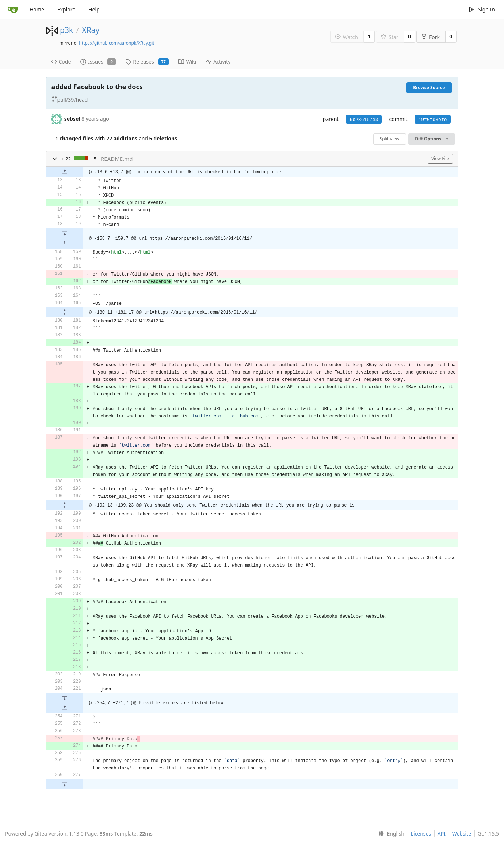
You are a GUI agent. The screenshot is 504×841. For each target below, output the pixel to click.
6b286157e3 (364, 120)
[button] (55, 159)
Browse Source (429, 88)
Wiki (187, 62)
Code (61, 62)
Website (462, 834)
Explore (66, 9)
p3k (66, 30)
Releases (147, 62)
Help (94, 9)
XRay (91, 30)
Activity (218, 62)
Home (37, 9)
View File (440, 158)
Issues (98, 62)
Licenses (421, 834)
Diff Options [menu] (432, 139)
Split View (390, 139)
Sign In (482, 9)
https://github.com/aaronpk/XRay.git (117, 43)
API (442, 834)
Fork (430, 37)
